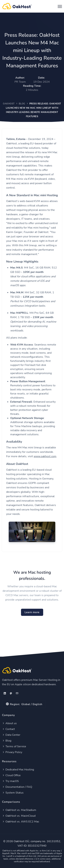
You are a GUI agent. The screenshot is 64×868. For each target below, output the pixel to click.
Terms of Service (14, 746)
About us (9, 723)
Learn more (32, 612)
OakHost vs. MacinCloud (19, 816)
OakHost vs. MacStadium (19, 810)
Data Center (11, 735)
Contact (8, 729)
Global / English (24, 704)
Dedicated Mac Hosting (18, 770)
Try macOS (10, 781)
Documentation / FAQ (17, 787)
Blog (22, 104)
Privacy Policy (12, 752)
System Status (13, 793)
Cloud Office (11, 775)
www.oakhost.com (45, 456)
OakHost (9, 104)
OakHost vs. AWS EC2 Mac (21, 822)
